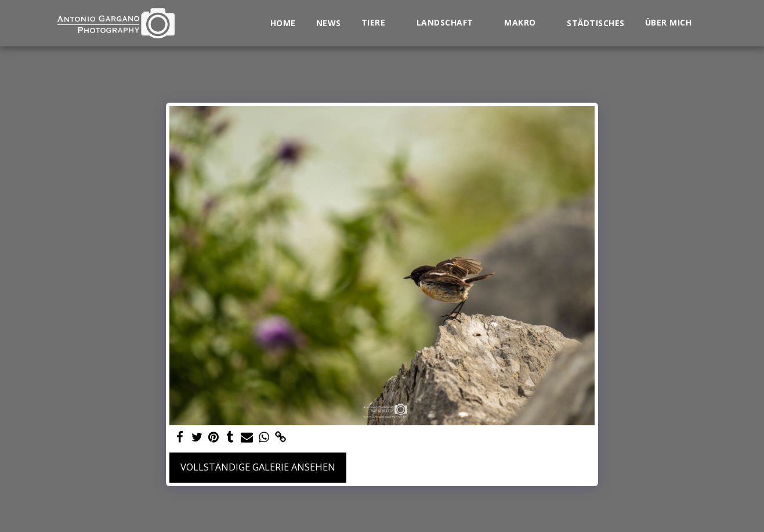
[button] (379, 23)
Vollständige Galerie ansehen (258, 467)
